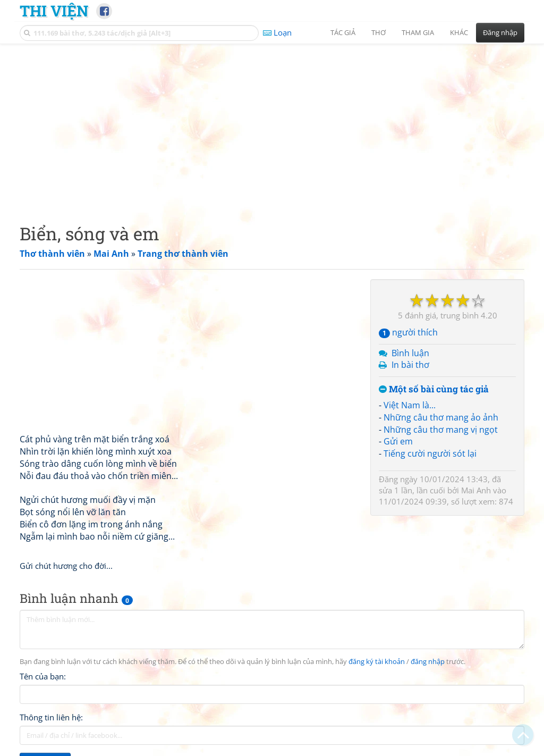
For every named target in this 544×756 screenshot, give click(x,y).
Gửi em (398, 441)
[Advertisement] (272, 125)
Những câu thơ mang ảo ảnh (441, 417)
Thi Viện (54, 11)
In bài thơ (410, 365)
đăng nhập (428, 662)
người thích (408, 332)
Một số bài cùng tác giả (434, 389)
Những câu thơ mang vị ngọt (441, 430)
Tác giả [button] (343, 32)
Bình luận (410, 353)
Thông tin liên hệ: (51, 717)
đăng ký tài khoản (377, 662)
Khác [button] (459, 32)
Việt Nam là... (410, 405)
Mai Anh (476, 490)
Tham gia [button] (418, 32)
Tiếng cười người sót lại (430, 453)
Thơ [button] (379, 32)
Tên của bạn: (43, 676)
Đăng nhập (500, 32)
